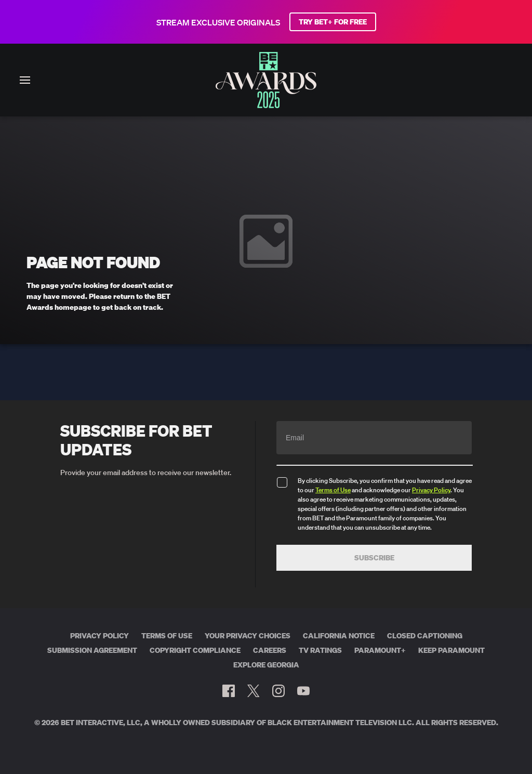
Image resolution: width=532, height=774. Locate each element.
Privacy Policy (431, 490)
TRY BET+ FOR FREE (333, 22)
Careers (270, 650)
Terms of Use (333, 490)
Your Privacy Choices (248, 636)
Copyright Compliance (195, 650)
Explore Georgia (266, 665)
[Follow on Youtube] (303, 691)
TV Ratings (320, 650)
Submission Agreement (92, 650)
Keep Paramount (451, 650)
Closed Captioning (425, 636)
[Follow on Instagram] (278, 691)
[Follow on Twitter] (253, 691)
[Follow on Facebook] (229, 691)
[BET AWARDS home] (266, 105)
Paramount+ (380, 650)
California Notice (339, 636)
